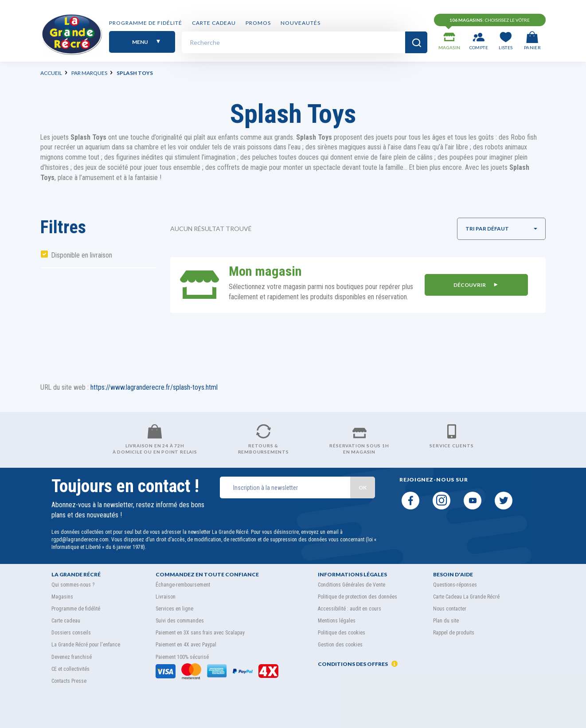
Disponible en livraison (82, 255)
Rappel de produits (454, 633)
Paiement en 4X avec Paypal (186, 645)
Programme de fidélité (146, 23)
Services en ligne (174, 609)
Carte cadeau (214, 23)
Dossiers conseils (71, 633)
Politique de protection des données (357, 597)
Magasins (62, 597)
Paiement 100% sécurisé (182, 657)
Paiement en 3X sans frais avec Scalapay (200, 633)
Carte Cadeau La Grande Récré (466, 597)
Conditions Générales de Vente (352, 585)
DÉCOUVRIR (476, 285)
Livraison (166, 597)
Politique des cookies (342, 633)
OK (363, 487)
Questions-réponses (455, 585)
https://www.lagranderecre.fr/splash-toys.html (154, 387)
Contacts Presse (69, 681)
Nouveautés (301, 23)
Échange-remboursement (183, 585)
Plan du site (446, 621)
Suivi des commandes (180, 621)
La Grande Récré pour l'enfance (86, 645)
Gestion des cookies (340, 645)
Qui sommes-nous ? (73, 585)
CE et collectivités (70, 669)
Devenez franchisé (72, 657)
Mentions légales (337, 621)
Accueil (51, 73)
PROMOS (258, 23)
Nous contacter (450, 609)
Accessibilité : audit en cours (350, 609)
